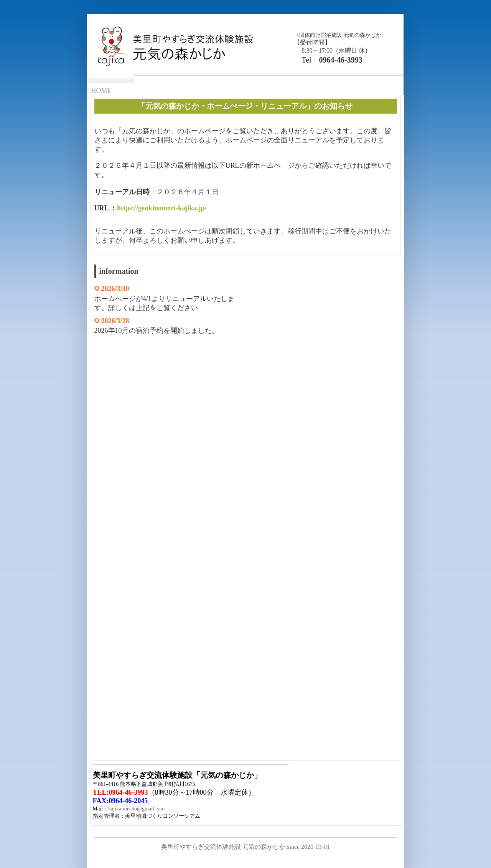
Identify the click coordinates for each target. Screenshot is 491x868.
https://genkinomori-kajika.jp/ (162, 208)
